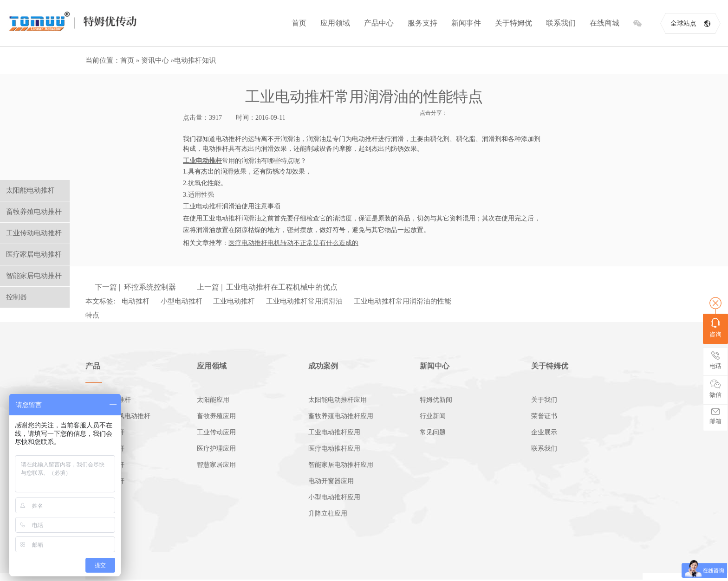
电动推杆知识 (195, 60)
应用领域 (335, 23)
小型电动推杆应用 (334, 497)
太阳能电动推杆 (108, 400)
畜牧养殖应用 (216, 416)
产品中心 (379, 23)
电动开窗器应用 (331, 481)
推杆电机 (98, 513)
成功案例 (323, 366)
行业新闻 (433, 416)
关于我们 (544, 400)
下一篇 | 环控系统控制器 (135, 287)
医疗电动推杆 (105, 449)
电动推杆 (136, 301)
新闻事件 (466, 23)
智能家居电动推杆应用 (341, 465)
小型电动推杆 (182, 301)
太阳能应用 (213, 400)
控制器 (95, 530)
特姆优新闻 (436, 400)
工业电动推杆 (234, 301)
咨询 (715, 328)
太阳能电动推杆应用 (338, 400)
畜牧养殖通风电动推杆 (118, 416)
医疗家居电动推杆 (34, 254)
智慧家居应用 (216, 465)
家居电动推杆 (105, 465)
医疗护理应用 (216, 449)
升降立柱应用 (328, 513)
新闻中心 (435, 366)
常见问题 (433, 432)
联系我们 (561, 23)
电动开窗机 (102, 497)
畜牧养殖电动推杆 (34, 212)
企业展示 (544, 432)
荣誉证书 (544, 416)
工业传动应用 (216, 432)
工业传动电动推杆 (34, 233)
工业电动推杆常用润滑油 (304, 301)
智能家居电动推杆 (34, 276)
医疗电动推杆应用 (334, 449)
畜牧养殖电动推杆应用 (341, 416)
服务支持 (422, 23)
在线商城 (604, 23)
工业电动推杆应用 (334, 432)
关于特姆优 (513, 23)
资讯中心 (155, 60)
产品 (93, 366)
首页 (299, 23)
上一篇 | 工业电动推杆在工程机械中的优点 (267, 287)
